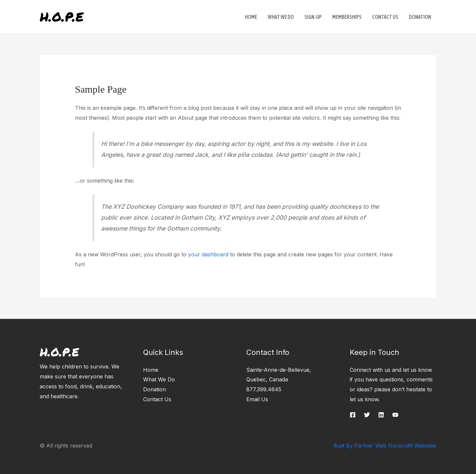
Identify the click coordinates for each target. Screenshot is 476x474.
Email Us (257, 399)
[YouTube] (395, 415)
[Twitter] (367, 415)
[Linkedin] (381, 415)
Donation (420, 17)
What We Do (281, 17)
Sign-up (313, 17)
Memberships (347, 17)
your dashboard (208, 254)
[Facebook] (353, 415)
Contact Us (385, 17)
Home (251, 17)
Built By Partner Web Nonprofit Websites (385, 446)
